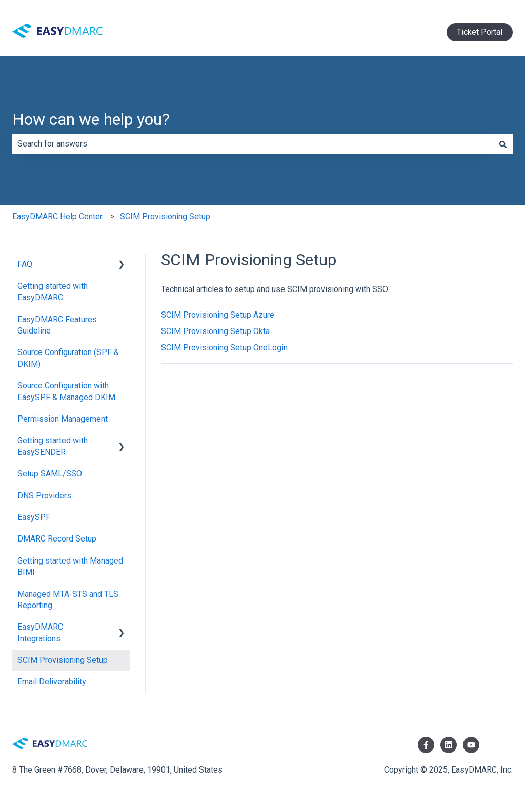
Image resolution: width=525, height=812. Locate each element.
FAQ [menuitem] (25, 264)
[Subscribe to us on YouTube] (471, 745)
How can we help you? (91, 119)
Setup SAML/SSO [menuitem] (50, 474)
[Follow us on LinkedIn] (449, 745)
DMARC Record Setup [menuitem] (57, 539)
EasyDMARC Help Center (57, 216)
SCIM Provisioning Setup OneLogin (224, 348)
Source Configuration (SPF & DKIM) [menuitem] (68, 358)
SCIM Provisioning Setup (165, 216)
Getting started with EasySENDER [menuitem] (53, 446)
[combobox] (253, 144)
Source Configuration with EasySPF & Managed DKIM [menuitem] (66, 391)
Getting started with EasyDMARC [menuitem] (53, 292)
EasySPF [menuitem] (34, 517)
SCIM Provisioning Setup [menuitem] (63, 660)
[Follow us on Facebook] (426, 745)
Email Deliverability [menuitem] (52, 682)
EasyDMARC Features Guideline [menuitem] (57, 325)
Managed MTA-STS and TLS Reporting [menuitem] (68, 600)
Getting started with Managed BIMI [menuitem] (70, 566)
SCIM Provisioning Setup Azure (218, 315)
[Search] (503, 144)
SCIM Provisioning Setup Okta (215, 331)
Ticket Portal (480, 32)
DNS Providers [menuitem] (44, 496)
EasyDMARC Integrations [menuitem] (40, 632)
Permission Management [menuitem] (63, 419)
